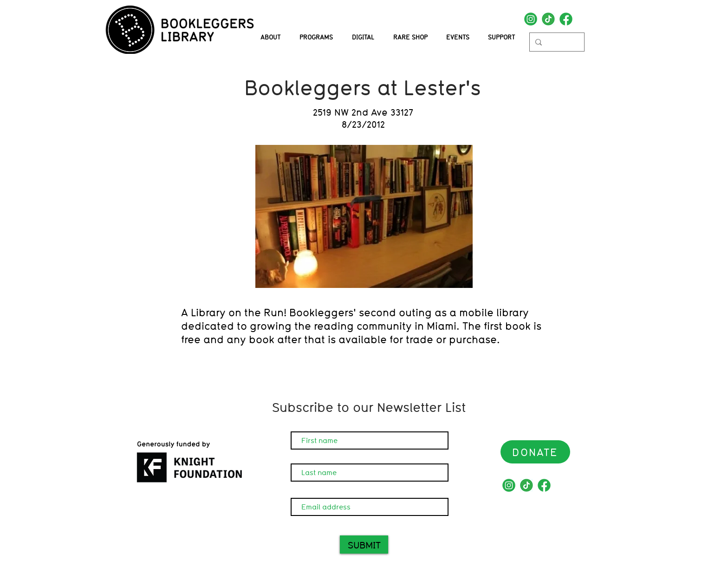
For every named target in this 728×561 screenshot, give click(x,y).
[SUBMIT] (364, 545)
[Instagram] (531, 19)
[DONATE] (535, 452)
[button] (316, 37)
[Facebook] (566, 19)
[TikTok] (548, 19)
